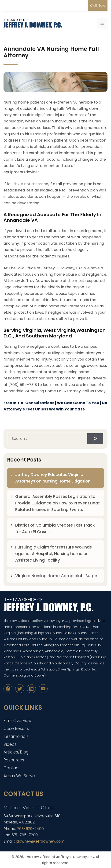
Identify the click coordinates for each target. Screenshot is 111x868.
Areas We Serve (19, 776)
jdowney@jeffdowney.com (40, 841)
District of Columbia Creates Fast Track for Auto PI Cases (55, 528)
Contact (12, 768)
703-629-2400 (30, 829)
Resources (14, 760)
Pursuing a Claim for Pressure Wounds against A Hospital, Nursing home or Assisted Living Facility (54, 554)
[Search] (95, 439)
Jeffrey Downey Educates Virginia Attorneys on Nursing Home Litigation (53, 478)
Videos (10, 744)
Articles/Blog (16, 752)
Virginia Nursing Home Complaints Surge (56, 576)
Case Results (16, 729)
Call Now (98, 5)
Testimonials (16, 736)
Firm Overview (18, 721)
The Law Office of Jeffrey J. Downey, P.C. (60, 857)
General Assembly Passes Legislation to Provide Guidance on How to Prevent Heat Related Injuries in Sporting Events (57, 503)
